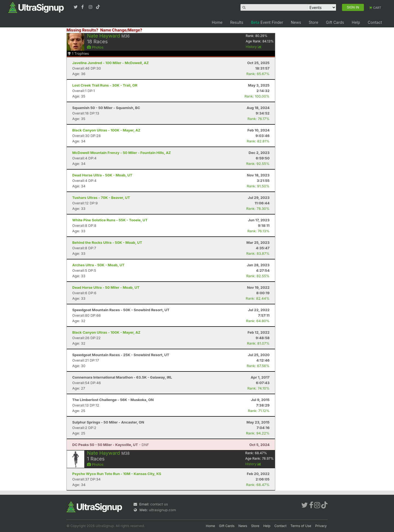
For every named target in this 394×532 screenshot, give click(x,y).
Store (313, 22)
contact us (159, 504)
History (254, 47)
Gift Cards (335, 22)
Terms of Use (301, 526)
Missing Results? (82, 30)
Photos (95, 47)
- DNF (111, 445)
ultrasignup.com (162, 510)
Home (217, 22)
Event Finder (267, 22)
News (296, 22)
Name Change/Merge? (121, 30)
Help (356, 22)
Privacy (321, 526)
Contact (375, 22)
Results (237, 22)
